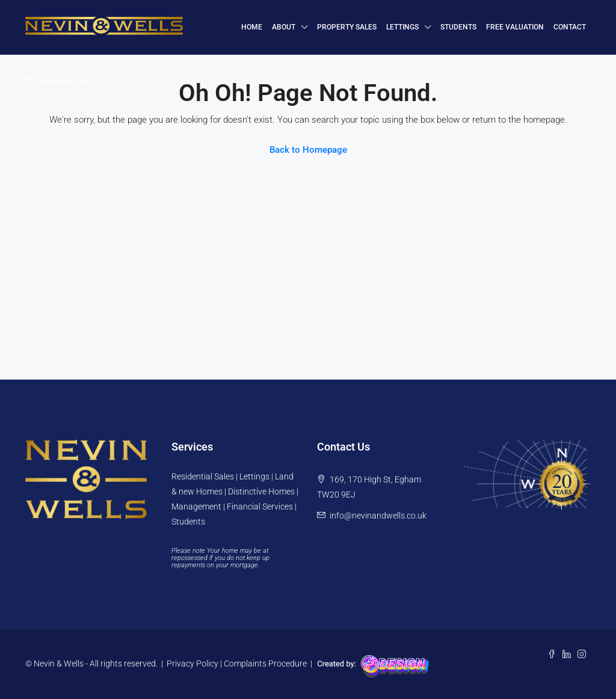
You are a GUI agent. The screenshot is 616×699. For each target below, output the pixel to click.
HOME (252, 27)
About (284, 27)
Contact (570, 27)
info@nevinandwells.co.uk (378, 516)
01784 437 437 (58, 81)
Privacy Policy (192, 664)
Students (458, 27)
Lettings (402, 27)
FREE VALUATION (515, 27)
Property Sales (347, 27)
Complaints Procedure (265, 664)
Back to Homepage (308, 150)
